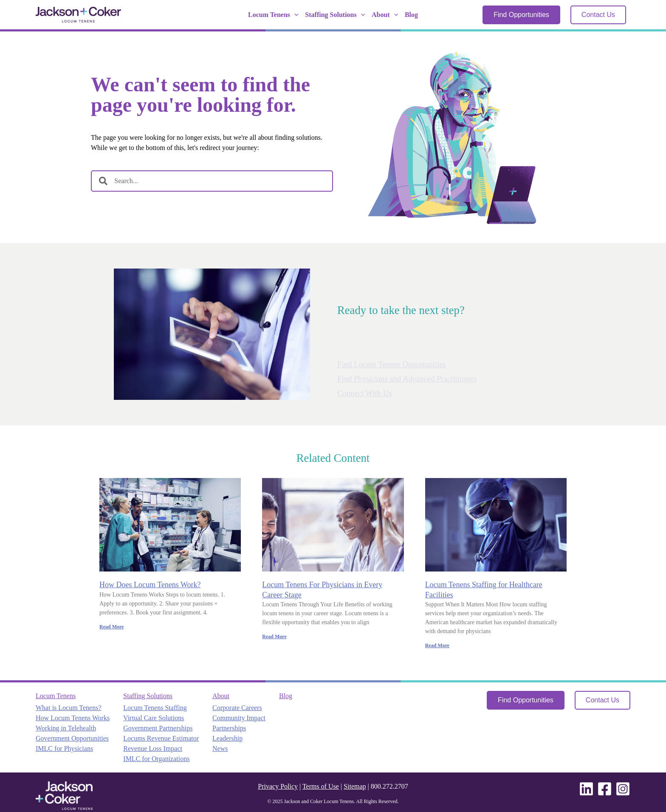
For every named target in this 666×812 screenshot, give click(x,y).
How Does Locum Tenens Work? (150, 585)
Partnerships (229, 728)
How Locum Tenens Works (73, 718)
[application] (294, 15)
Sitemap (355, 786)
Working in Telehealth (66, 728)
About (385, 15)
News (220, 748)
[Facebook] (605, 789)
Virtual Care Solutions (154, 718)
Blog (411, 15)
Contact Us (598, 15)
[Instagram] (623, 789)
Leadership (227, 738)
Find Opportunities (521, 15)
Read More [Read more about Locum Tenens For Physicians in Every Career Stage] (274, 637)
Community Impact (239, 718)
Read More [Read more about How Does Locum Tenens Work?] (111, 627)
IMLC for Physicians (64, 748)
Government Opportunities (72, 738)
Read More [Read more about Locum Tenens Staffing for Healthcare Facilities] (437, 645)
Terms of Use (321, 786)
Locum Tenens (273, 15)
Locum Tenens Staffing (155, 708)
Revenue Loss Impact (153, 748)
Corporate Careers (237, 708)
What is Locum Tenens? (69, 708)
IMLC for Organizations (156, 759)
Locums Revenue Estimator (161, 738)
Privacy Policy (278, 786)
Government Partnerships (158, 728)
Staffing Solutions (335, 15)
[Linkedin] (586, 789)
